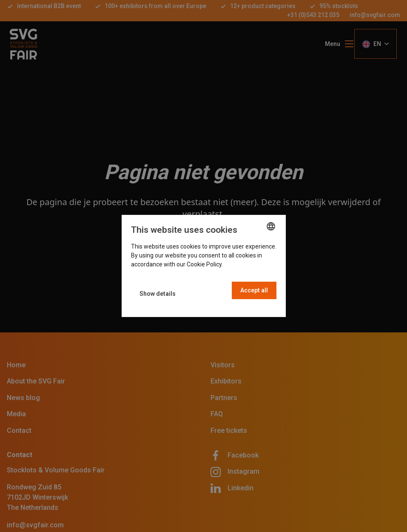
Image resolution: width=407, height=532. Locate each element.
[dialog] (204, 266)
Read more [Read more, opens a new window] (239, 264)
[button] (158, 294)
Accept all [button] (254, 290)
